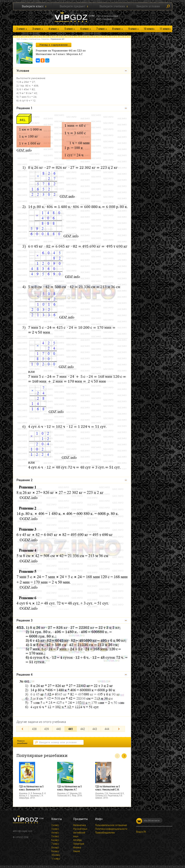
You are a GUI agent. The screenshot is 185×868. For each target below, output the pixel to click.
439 (47, 729)
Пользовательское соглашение (111, 825)
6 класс (85, 29)
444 (107, 729)
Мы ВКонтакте (148, 820)
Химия (77, 851)
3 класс (37, 29)
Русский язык (80, 829)
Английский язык (79, 834)
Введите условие (148, 6)
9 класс (133, 29)
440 (59, 729)
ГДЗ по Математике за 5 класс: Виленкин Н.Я (31, 788)
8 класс (116, 29)
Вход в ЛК (141, 832)
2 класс (21, 29)
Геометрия (79, 844)
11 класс (164, 29)
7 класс (100, 29)
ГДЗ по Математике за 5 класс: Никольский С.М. (108, 788)
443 (95, 729)
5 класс (69, 29)
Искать (168, 6)
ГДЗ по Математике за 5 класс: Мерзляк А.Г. (69, 788)
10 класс (148, 29)
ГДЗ (18, 39)
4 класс (53, 29)
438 (34, 729)
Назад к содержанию (54, 45)
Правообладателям (105, 832)
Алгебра (77, 840)
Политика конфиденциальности (111, 829)
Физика (77, 847)
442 (83, 729)
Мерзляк (45, 39)
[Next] (119, 729)
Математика (35, 39)
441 (71, 729)
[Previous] (22, 729)
